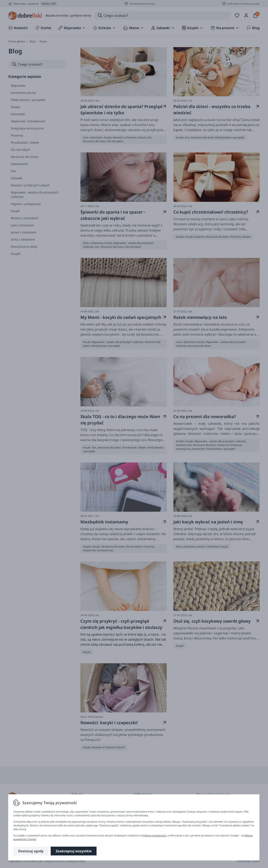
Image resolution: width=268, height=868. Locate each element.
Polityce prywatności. (155, 835)
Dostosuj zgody (31, 851)
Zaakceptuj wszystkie (74, 851)
